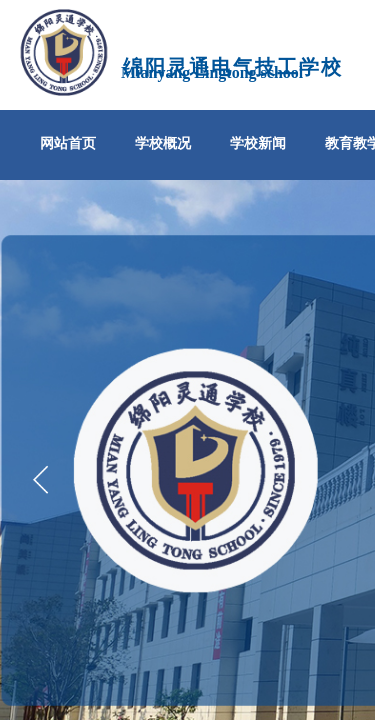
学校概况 (163, 143)
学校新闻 (258, 143)
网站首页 (68, 143)
